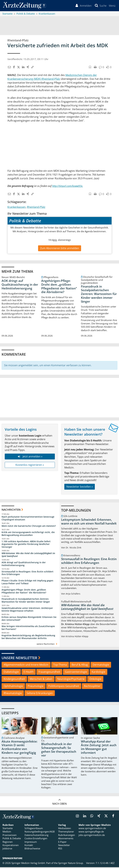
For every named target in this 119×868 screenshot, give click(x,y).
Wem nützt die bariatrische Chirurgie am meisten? (29, 527)
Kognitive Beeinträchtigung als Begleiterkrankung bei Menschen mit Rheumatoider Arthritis (28, 637)
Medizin (7, 832)
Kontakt (29, 846)
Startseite (8, 829)
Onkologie (95, 680)
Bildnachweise (32, 849)
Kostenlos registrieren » (30, 465)
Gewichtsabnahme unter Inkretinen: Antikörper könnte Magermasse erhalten (27, 610)
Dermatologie (101, 665)
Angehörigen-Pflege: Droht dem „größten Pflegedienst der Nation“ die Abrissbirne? (59, 287)
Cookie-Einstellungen (36, 839)
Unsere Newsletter (19, 658)
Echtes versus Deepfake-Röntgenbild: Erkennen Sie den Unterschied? (29, 619)
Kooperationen (11, 846)
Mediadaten (65, 829)
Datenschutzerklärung (36, 836)
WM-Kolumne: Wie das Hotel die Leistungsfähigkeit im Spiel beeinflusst (28, 555)
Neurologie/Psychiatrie (71, 680)
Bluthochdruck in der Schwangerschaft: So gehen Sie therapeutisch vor (59, 750)
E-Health (29, 672)
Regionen (8, 842)
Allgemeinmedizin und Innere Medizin (26, 665)
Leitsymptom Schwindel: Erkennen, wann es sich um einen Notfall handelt (89, 522)
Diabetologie (11, 672)
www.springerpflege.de (91, 832)
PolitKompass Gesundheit (64, 687)
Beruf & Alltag (80, 665)
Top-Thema (60, 665)
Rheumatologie (13, 694)
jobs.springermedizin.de (92, 836)
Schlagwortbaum (34, 829)
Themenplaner (66, 832)
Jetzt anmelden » (30, 457)
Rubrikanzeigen (67, 836)
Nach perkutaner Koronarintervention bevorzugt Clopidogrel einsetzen (28, 519)
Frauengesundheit (49, 672)
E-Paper (62, 842)
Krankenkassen (17, 208)
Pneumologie (36, 687)
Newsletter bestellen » (80, 487)
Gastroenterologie (76, 672)
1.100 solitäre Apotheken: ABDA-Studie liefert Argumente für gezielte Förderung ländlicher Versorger (26, 545)
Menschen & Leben (41, 680)
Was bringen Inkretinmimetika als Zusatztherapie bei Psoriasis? (28, 628)
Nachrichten (11, 510)
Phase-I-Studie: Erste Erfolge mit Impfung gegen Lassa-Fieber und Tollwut (27, 583)
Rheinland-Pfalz (36, 208)
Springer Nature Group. (71, 864)
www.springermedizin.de (92, 829)
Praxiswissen (10, 836)
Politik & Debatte (12, 839)
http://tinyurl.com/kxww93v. (68, 187)
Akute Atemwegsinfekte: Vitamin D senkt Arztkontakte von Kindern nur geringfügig (20, 748)
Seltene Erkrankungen (40, 694)
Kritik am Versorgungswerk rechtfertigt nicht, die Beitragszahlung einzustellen (28, 534)
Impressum (31, 842)
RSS (60, 849)
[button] (112, 6)
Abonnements (66, 839)
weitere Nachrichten (47, 645)
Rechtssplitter (92, 687)
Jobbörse (7, 849)
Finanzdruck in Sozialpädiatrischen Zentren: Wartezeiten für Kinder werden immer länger (99, 295)
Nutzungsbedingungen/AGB (40, 832)
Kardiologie (98, 672)
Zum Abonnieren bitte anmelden (60, 249)
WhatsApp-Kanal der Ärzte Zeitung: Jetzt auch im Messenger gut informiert (99, 748)
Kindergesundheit (14, 680)
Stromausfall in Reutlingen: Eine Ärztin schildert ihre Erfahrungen (27, 574)
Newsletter (64, 846)
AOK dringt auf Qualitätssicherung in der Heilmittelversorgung (20, 285)
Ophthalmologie (13, 687)
